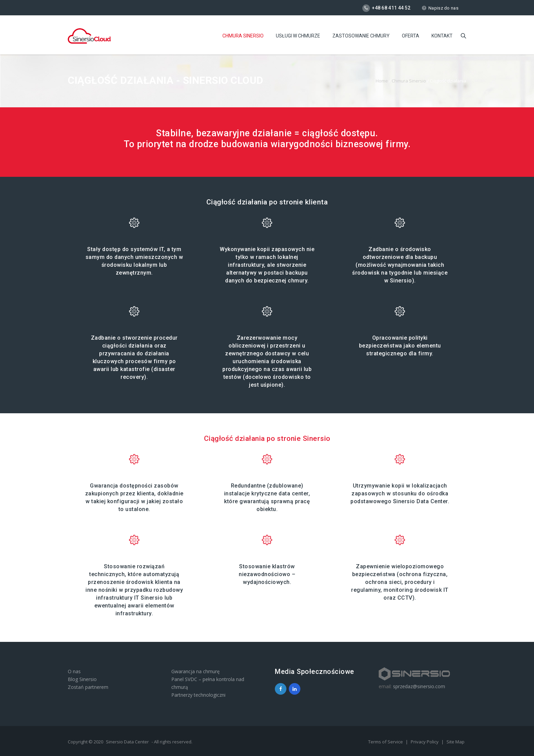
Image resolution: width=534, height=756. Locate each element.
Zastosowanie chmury (361, 36)
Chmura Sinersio (243, 36)
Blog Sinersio (82, 679)
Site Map (456, 742)
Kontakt (442, 36)
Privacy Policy (425, 742)
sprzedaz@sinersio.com (419, 686)
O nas (74, 671)
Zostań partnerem (88, 687)
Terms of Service (386, 742)
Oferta (411, 36)
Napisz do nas (440, 8)
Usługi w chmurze (298, 36)
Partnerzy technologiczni (198, 695)
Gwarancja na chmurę (195, 671)
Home (382, 81)
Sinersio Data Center (127, 742)
